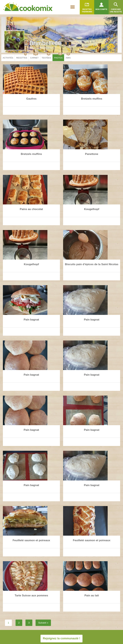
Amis (68, 57)
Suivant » (43, 623)
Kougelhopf (92, 209)
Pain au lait (92, 595)
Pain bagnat (31, 320)
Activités (8, 58)
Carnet (34, 57)
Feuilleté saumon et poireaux (31, 540)
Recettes (22, 57)
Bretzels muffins (92, 99)
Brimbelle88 (45, 43)
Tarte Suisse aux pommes (31, 595)
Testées (46, 57)
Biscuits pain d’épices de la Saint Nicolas (92, 264)
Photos (58, 57)
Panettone (92, 154)
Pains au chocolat (31, 209)
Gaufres (31, 99)
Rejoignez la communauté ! (61, 638)
